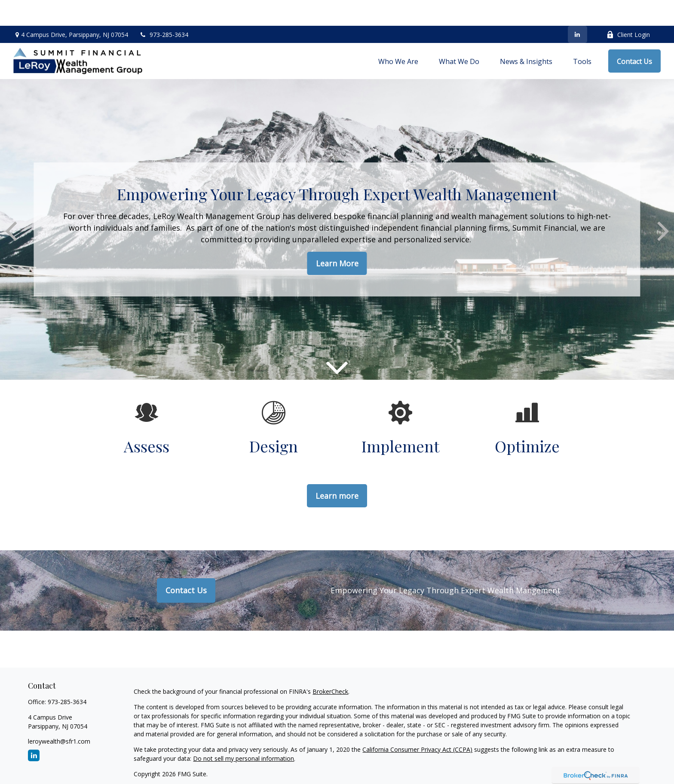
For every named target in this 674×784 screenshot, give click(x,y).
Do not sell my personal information (244, 733)
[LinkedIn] (577, 9)
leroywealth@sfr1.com (59, 715)
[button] (398, 35)
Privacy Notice (431, 764)
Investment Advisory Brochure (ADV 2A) (260, 764)
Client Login (628, 9)
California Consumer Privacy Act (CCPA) (417, 724)
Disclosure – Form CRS (166, 764)
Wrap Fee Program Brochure (363, 764)
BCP (464, 764)
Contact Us (186, 564)
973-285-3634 (164, 9)
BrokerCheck (330, 666)
